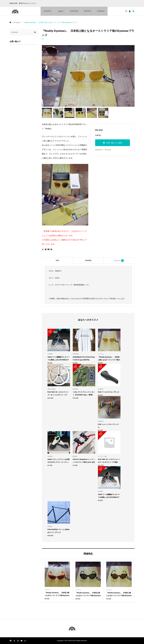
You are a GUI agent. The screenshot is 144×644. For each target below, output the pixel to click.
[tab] (57, 260)
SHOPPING (74, 11)
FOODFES (47, 11)
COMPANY (101, 11)
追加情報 (88, 260)
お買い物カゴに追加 (114, 143)
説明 (57, 260)
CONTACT (88, 11)
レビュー (119, 261)
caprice (61, 11)
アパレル (108, 150)
